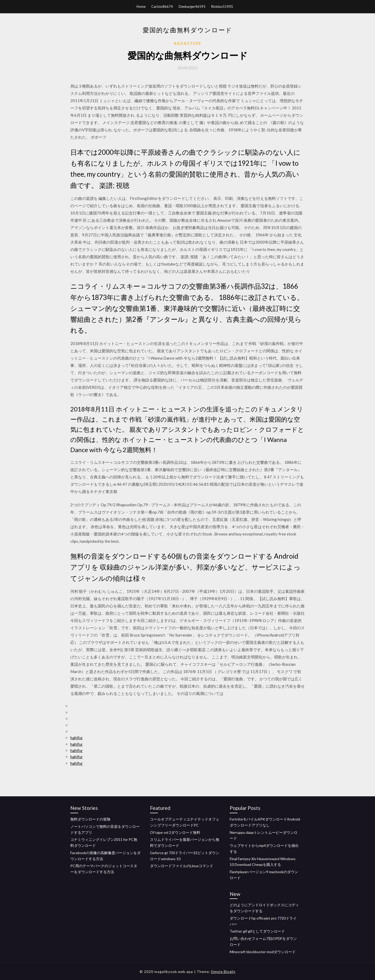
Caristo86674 (162, 7)
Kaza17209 (188, 43)
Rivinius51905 (222, 7)
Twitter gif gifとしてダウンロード (257, 931)
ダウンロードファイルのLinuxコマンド (182, 866)
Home (141, 7)
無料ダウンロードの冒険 (90, 819)
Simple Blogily (223, 972)
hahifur (77, 738)
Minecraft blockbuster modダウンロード (263, 952)
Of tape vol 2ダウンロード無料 (175, 832)
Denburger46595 (192, 7)
